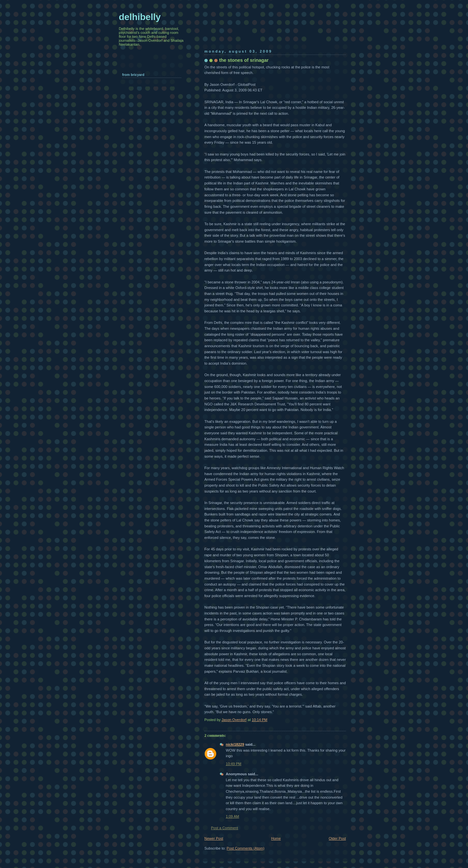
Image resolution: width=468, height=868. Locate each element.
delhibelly (140, 17)
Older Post (337, 838)
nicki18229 (235, 744)
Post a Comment (224, 828)
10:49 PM (234, 764)
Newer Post (214, 838)
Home (276, 838)
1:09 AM (233, 816)
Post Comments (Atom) (246, 848)
